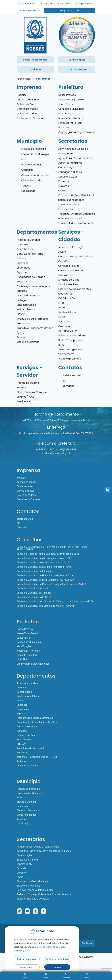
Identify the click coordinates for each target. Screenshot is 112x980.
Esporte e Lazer (68, 177)
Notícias (22, 95)
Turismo (26, 186)
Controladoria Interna (30, 254)
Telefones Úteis (72, 375)
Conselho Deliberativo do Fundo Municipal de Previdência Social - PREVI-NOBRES (52, 548)
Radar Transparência (71, 340)
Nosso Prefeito (67, 95)
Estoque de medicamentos (75, 289)
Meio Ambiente (26, 309)
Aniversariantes (25, 486)
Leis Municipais (67, 312)
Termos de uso (27, 967)
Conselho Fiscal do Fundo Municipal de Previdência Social (48, 554)
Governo (64, 186)
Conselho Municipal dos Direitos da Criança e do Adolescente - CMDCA (55, 602)
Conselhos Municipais (71, 109)
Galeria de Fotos (27, 104)
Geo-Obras (65, 294)
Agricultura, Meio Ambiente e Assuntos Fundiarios (44, 851)
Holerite (21, 387)
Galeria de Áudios (27, 109)
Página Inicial (24, 79)
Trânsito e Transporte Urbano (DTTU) (37, 757)
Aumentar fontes (26, 3)
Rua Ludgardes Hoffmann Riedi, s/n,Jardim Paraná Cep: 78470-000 (56, 433)
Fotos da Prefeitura (70, 123)
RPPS (61, 345)
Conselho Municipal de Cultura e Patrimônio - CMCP (45, 567)
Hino (24, 159)
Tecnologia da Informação (33, 319)
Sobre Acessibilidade (30, 10)
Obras (62, 191)
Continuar (87, 943)
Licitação (22, 300)
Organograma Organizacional (76, 132)
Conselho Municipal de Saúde (33, 589)
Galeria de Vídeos (27, 114)
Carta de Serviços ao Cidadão (76, 257)
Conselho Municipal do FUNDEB (34, 597)
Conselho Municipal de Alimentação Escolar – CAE (44, 558)
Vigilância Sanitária (28, 342)
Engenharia (24, 268)
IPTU (61, 303)
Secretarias (43, 79)
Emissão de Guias (69, 280)
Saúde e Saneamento (71, 200)
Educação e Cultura (70, 172)
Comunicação (67, 167)
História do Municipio (34, 149)
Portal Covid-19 (67, 331)
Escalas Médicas (68, 284)
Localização (28, 191)
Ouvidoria (64, 326)
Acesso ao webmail (28, 383)
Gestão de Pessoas (28, 296)
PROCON (22, 314)
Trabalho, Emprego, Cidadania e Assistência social (44, 894)
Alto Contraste (46, 3)
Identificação (66, 114)
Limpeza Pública (26, 305)
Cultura (21, 258)
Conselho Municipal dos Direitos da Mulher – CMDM (45, 606)
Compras (22, 244)
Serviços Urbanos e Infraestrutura (35, 890)
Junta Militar (66, 104)
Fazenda (63, 181)
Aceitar (57, 967)
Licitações (64, 322)
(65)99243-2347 (45, 450)
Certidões (64, 261)
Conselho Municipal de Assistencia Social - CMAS (44, 563)
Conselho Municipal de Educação (35, 571)
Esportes (22, 272)
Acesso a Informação (71, 247)
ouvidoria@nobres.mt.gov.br (56, 453)
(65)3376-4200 (68, 450)
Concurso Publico (69, 266)
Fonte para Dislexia (85, 3)
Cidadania (27, 170)
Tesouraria (23, 323)
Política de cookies (27, 959)
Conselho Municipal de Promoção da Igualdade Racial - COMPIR (52, 584)
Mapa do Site (64, 3)
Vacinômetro (66, 354)
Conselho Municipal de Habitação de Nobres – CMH (45, 576)
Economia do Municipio (35, 154)
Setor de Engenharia (71, 349)
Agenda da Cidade (28, 100)
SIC (65, 381)
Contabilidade (25, 249)
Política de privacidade (57, 959)
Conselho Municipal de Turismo (34, 593)
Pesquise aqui (70, 10)
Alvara (62, 252)
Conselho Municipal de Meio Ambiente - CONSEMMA (45, 580)
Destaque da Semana (30, 118)
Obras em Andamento (35, 175)
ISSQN (62, 308)
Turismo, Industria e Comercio (76, 223)
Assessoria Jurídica (28, 240)
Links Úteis (64, 127)
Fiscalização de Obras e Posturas (35, 718)
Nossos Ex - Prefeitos (71, 118)
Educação (23, 263)
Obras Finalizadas (32, 180)
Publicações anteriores (72, 335)
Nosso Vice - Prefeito (71, 100)
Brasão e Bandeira (32, 165)
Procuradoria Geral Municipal (76, 195)
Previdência (24, 401)
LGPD (62, 317)
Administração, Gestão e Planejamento (38, 847)
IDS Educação (66, 298)
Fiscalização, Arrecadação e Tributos (37, 722)
